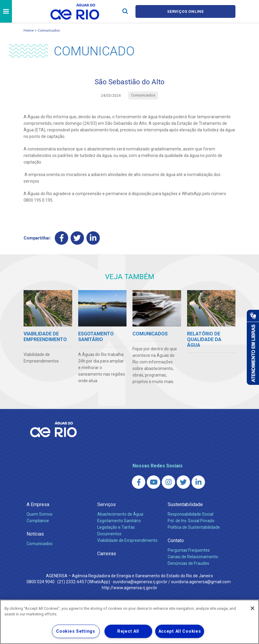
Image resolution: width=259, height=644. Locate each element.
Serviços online (186, 11)
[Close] (252, 608)
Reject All (128, 631)
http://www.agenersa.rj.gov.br (129, 587)
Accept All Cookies (180, 631)
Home (29, 30)
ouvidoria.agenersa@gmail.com (201, 581)
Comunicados (49, 30)
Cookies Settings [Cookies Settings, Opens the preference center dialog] (76, 631)
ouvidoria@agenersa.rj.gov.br (140, 581)
